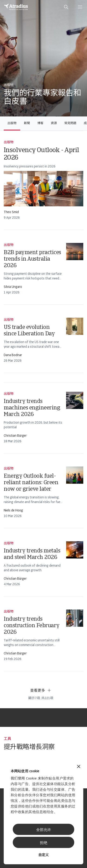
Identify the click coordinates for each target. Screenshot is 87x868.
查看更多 (41, 690)
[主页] (16, 7)
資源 (54, 123)
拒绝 (44, 843)
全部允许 (44, 830)
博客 (40, 123)
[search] (66, 7)
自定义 (43, 855)
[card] (43, 180)
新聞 (27, 123)
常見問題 (70, 123)
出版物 (12, 123)
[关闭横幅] (79, 767)
